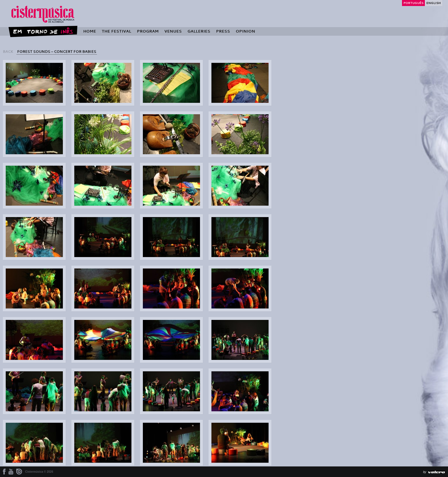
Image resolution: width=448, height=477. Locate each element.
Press (223, 31)
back (8, 51)
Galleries (199, 31)
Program (148, 31)
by (425, 472)
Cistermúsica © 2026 (39, 472)
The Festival (116, 31)
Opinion (245, 31)
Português (413, 3)
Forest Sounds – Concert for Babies (57, 51)
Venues (173, 31)
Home (90, 31)
